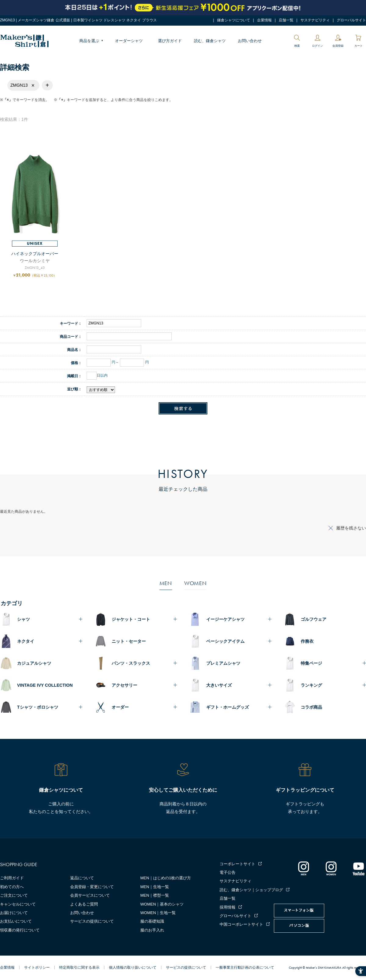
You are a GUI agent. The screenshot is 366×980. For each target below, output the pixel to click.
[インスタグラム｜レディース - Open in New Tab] (331, 868)
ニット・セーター (129, 641)
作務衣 (307, 641)
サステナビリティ (315, 20)
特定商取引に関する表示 (79, 967)
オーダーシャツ (129, 41)
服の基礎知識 (152, 921)
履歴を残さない (351, 528)
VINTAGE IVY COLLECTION (45, 685)
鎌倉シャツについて (234, 20)
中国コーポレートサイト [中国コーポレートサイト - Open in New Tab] (241, 924)
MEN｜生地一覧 (155, 887)
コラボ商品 (311, 707)
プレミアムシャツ (223, 663)
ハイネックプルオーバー (35, 254)
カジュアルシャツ (34, 663)
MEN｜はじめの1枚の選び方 (166, 878)
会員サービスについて (90, 895)
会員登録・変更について (92, 887)
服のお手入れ (152, 930)
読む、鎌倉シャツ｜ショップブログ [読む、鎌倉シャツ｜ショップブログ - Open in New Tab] (251, 890)
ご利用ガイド (12, 878)
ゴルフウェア (314, 619)
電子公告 (228, 872)
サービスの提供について (92, 921)
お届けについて (14, 913)
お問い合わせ (250, 41)
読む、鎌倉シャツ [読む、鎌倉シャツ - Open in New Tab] (210, 41)
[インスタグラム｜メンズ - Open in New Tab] (303, 868)
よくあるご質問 (84, 904)
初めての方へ (12, 887)
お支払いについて (16, 921)
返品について (82, 878)
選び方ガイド (170, 41)
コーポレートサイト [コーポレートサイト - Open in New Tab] (237, 864)
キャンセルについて (18, 904)
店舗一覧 (286, 20)
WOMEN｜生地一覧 (158, 913)
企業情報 (264, 20)
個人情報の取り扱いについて (133, 967)
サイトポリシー (37, 967)
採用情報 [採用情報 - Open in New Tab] (228, 907)
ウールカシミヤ (35, 261)
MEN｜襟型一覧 (155, 895)
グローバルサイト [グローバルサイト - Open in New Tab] (351, 20)
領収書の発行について (20, 930)
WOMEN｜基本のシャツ (162, 904)
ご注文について (14, 895)
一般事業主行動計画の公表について (245, 967)
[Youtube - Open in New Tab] (358, 868)
